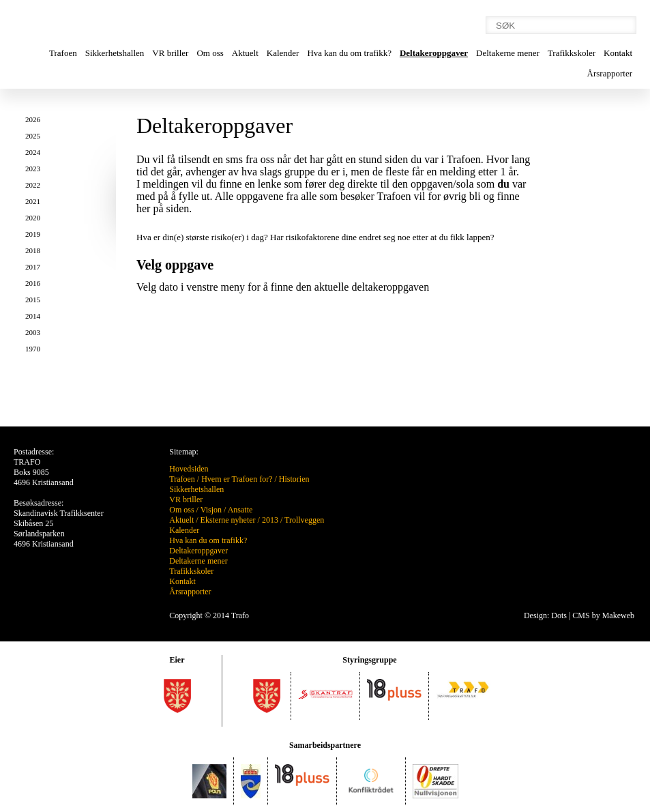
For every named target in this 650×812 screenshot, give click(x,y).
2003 (33, 332)
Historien (294, 479)
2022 (33, 185)
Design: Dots (545, 615)
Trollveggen (304, 520)
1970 (33, 349)
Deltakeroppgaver (434, 53)
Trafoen (63, 53)
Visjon (211, 510)
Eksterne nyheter (228, 520)
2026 (33, 119)
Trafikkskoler (572, 53)
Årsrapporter (610, 73)
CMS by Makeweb (603, 615)
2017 (33, 267)
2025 (33, 136)
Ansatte (240, 510)
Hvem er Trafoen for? (237, 479)
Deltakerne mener (508, 53)
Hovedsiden (189, 469)
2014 (33, 316)
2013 (270, 520)
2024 (33, 152)
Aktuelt (245, 53)
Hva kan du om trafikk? (349, 53)
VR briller (170, 53)
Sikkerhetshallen (115, 53)
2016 (33, 283)
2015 (33, 300)
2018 (33, 250)
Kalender (283, 53)
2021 (33, 201)
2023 (33, 169)
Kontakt (618, 53)
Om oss (210, 53)
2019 (33, 234)
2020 (33, 218)
